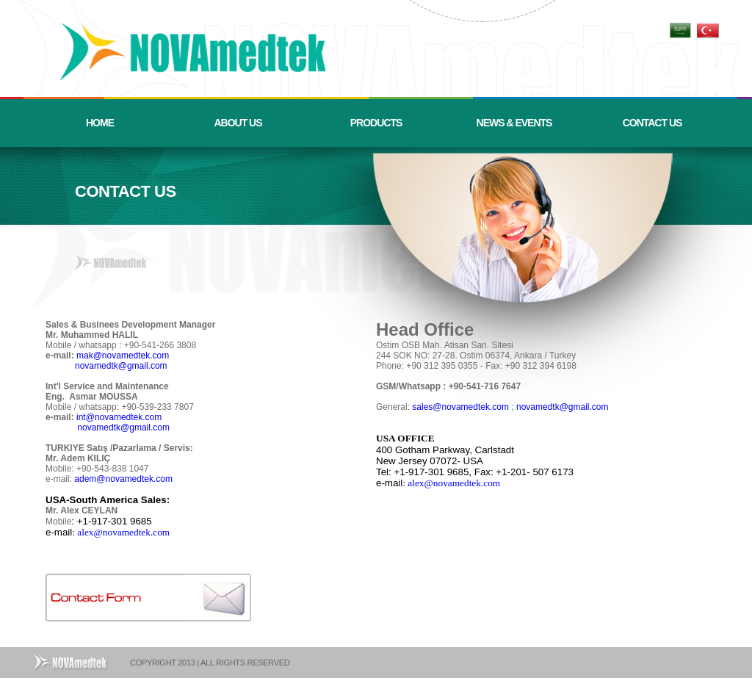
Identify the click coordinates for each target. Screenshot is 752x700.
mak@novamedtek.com (123, 356)
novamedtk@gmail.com (121, 366)
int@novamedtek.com (120, 417)
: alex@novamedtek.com (121, 532)
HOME (100, 123)
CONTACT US (652, 123)
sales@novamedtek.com (460, 407)
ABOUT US (238, 123)
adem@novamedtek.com (124, 479)
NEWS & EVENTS (514, 123)
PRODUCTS (376, 123)
